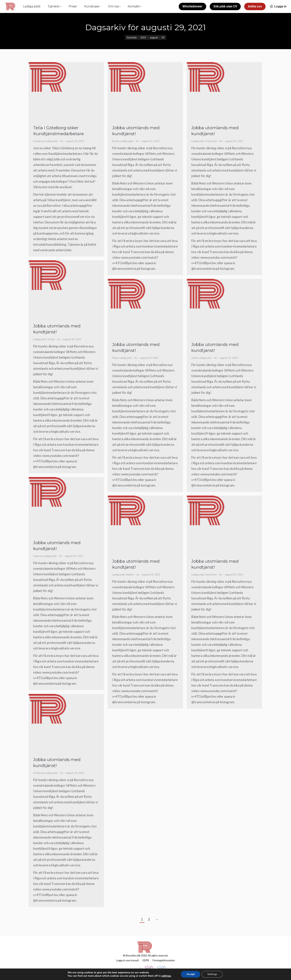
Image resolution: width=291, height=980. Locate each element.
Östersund (211, 141)
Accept (191, 974)
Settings (212, 974)
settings (166, 976)
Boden (116, 141)
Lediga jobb (51, 141)
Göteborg (39, 141)
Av (62, 141)
